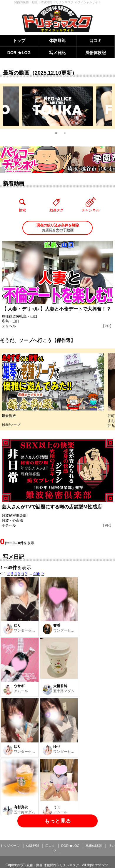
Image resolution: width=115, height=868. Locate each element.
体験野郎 (57, 41)
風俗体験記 (96, 53)
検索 (22, 205)
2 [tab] (65, 133)
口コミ (96, 41)
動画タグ (56, 205)
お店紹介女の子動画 (57, 228)
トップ (19, 41)
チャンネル (91, 205)
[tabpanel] (57, 106)
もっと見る (58, 821)
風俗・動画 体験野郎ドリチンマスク (53, 865)
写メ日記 (57, 53)
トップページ (10, 846)
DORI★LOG (19, 53)
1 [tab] (56, 133)
